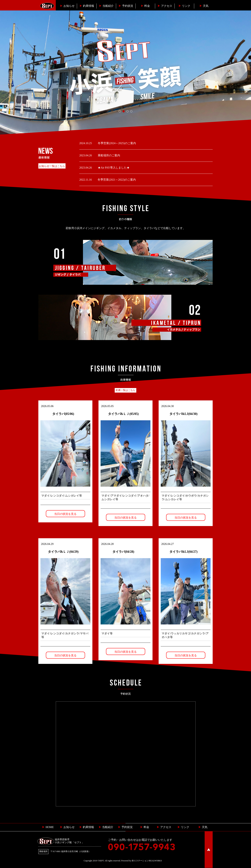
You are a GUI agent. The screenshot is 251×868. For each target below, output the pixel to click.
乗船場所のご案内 (109, 155)
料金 (145, 6)
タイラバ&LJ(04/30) (183, 414)
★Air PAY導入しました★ (113, 168)
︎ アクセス (164, 827)
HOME (48, 827)
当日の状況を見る (65, 514)
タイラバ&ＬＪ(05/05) (123, 414)
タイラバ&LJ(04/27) (183, 552)
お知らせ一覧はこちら (52, 166)
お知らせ (67, 6)
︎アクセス (165, 6)
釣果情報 (87, 6)
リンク (184, 6)
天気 (204, 6)
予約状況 (126, 6)
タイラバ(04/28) (123, 552)
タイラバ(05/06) (63, 414)
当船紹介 (106, 6)
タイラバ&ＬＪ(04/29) (63, 552)
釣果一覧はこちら (125, 390)
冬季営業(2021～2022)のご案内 (116, 180)
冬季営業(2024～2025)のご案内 (117, 143)
